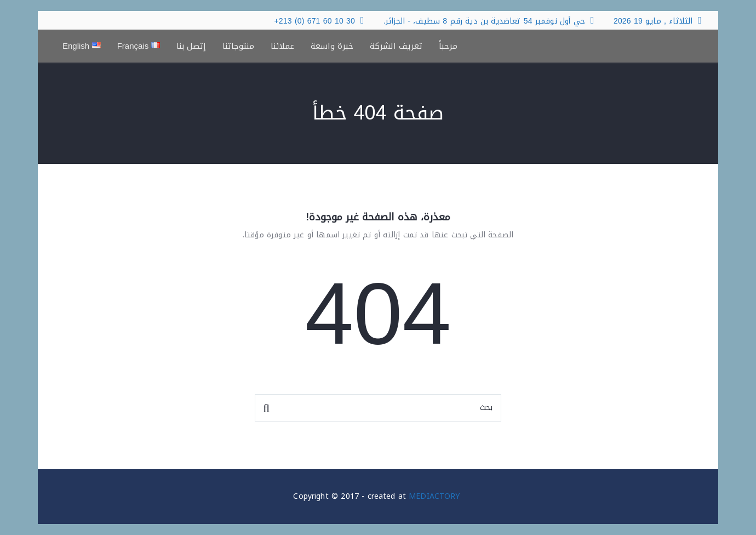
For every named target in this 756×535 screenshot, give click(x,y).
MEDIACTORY (434, 496)
